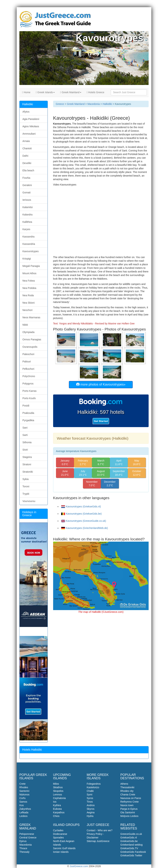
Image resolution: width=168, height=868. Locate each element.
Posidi (26, 406)
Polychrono (29, 376)
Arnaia (26, 141)
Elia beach (28, 170)
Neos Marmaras (31, 317)
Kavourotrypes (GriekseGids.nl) (81, 506)
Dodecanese (60, 834)
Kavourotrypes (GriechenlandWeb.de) (85, 528)
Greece (60, 104)
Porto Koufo (29, 398)
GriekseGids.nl (129, 838)
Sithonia (27, 442)
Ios (55, 802)
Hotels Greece (96, 92)
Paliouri (27, 362)
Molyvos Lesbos (129, 816)
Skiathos (58, 787)
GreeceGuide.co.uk (131, 834)
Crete (22, 784)
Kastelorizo (93, 787)
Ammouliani (29, 134)
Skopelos (58, 791)
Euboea (57, 809)
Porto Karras (30, 391)
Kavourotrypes (31, 251)
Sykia (25, 479)
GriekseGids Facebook (133, 852)
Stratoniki (28, 472)
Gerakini (27, 185)
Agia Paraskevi (31, 119)
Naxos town (127, 805)
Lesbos (23, 816)
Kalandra (27, 215)
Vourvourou (29, 501)
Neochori (27, 310)
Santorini (24, 791)
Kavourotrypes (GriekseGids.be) (81, 514)
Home (26, 92)
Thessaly (24, 852)
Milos (56, 784)
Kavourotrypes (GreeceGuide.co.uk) (84, 521)
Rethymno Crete (130, 802)
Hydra (90, 816)
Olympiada (28, 332)
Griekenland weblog (132, 845)
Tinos (90, 802)
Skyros (91, 809)
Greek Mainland (71, 92)
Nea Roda (28, 295)
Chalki (90, 791)
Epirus (23, 841)
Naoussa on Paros (131, 798)
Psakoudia (28, 413)
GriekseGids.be (129, 841)
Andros (91, 805)
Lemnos (58, 795)
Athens (124, 784)
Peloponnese (27, 834)
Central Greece (28, 838)
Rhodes (24, 787)
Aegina (91, 812)
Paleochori (28, 354)
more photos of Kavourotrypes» (101, 384)
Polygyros (28, 384)
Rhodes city (127, 791)
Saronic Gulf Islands (64, 848)
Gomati (26, 192)
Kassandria (29, 244)
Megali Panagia (31, 266)
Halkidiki (107, 104)
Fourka (26, 178)
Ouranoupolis (30, 347)
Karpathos (59, 812)
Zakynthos (25, 809)
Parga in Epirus (129, 809)
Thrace (23, 848)
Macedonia (94, 104)
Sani (25, 428)
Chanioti (27, 148)
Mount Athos (29, 273)
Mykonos (24, 795)
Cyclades (58, 830)
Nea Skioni (29, 303)
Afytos (26, 112)
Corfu (22, 798)
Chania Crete (128, 795)
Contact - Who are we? (100, 830)
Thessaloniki (127, 787)
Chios (56, 816)
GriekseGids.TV (129, 848)
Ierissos (27, 200)
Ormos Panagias (32, 339)
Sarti (25, 435)
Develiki (27, 163)
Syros (90, 798)
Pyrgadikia (28, 420)
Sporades (59, 838)
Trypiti (26, 494)
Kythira (57, 805)
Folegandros (94, 784)
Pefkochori (28, 369)
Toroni (26, 486)
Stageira (27, 457)
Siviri (25, 450)
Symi (89, 795)
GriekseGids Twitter (131, 855)
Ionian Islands (61, 852)
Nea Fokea (29, 281)
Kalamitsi (28, 207)
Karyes (26, 229)
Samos (23, 802)
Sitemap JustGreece (98, 841)
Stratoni (27, 464)
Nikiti (25, 325)
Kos (22, 805)
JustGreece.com (79, 866)
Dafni (25, 156)
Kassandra (28, 237)
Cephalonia (59, 798)
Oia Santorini (128, 812)
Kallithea (27, 222)
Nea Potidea (29, 288)
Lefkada (24, 812)
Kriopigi (27, 259)
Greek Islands (45, 92)
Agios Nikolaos (31, 126)
